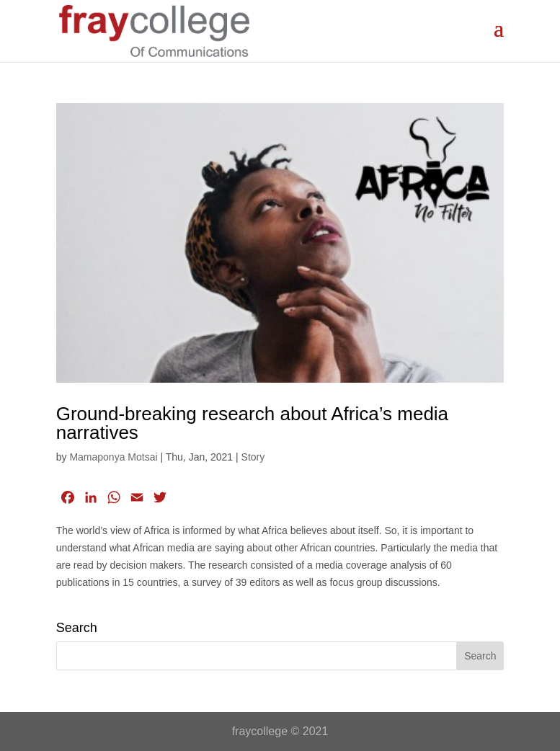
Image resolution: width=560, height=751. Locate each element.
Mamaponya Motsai (113, 457)
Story (253, 457)
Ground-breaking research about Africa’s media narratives (252, 423)
